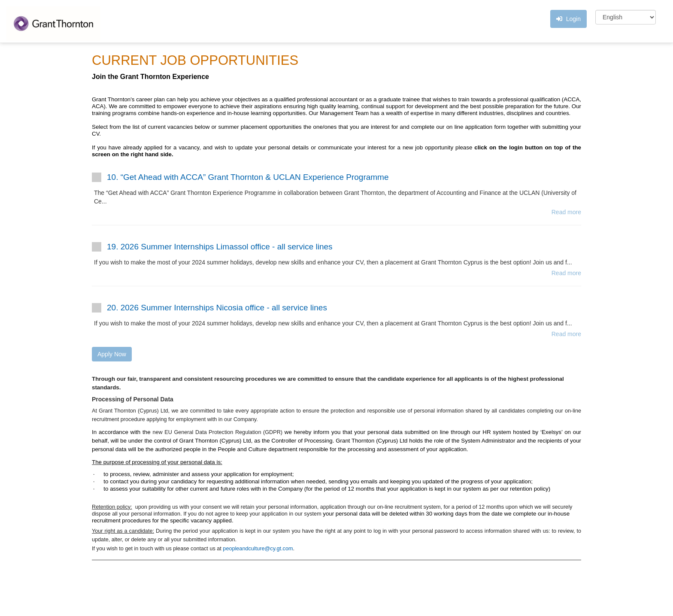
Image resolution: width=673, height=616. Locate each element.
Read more (566, 212)
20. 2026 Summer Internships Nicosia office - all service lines (217, 308)
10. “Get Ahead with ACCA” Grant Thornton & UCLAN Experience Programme (248, 177)
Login (568, 19)
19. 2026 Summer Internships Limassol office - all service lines (220, 247)
